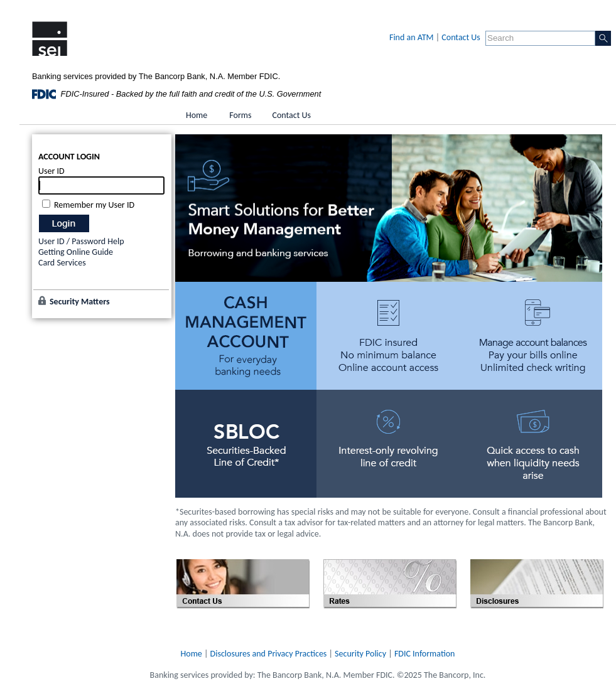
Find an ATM (412, 37)
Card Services (62, 263)
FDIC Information (425, 654)
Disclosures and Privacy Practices (269, 654)
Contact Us (461, 37)
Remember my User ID (94, 205)
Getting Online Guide (76, 252)
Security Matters (80, 302)
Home (192, 654)
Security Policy (360, 654)
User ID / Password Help (81, 241)
